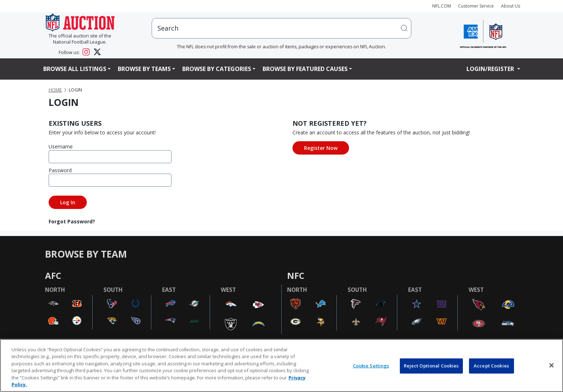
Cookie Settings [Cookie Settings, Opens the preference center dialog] (371, 366)
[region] (281, 366)
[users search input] (282, 28)
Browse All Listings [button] (75, 69)
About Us (511, 6)
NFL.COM (442, 6)
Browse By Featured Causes (305, 69)
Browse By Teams (144, 69)
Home (55, 90)
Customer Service (476, 6)
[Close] (551, 365)
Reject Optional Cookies (431, 366)
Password (60, 170)
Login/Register (491, 69)
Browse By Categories (217, 69)
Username (61, 146)
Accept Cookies (491, 366)
